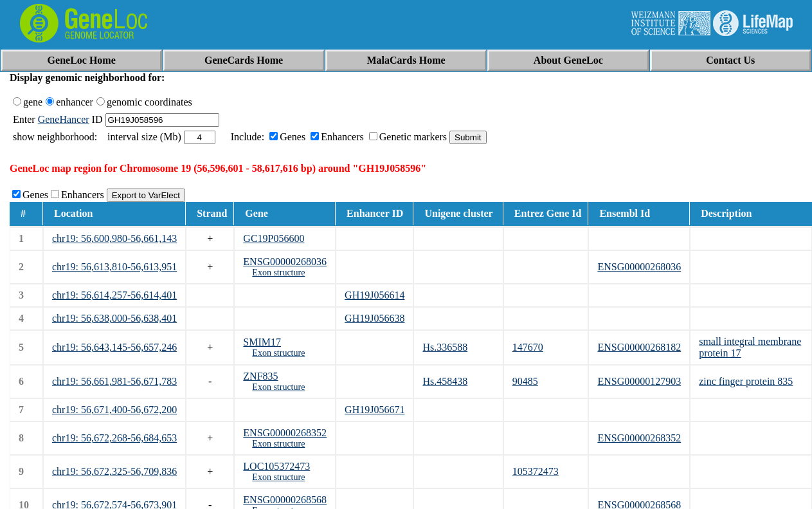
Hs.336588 (445, 347)
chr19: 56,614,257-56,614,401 (114, 295)
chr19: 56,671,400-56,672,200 (114, 410)
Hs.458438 (445, 381)
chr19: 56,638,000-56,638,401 (114, 318)
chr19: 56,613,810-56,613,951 (114, 267)
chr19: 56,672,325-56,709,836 (114, 471)
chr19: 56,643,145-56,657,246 (114, 347)
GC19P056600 (274, 238)
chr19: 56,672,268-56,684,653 (114, 438)
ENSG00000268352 (285, 433)
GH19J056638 (374, 318)
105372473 (536, 471)
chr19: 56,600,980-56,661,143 (114, 238)
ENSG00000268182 (639, 347)
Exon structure (278, 273)
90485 (525, 381)
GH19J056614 (374, 295)
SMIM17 (262, 342)
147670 (528, 347)
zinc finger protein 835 (746, 381)
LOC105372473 (276, 466)
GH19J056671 (374, 410)
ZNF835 (260, 376)
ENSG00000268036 (285, 262)
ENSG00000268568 (285, 500)
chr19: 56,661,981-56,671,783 (114, 381)
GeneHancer (64, 119)
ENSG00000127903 (639, 381)
